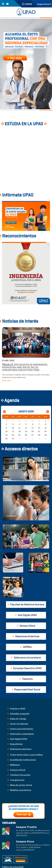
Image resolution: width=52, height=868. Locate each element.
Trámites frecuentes (19, 775)
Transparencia (16, 780)
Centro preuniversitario (20, 729)
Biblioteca (14, 765)
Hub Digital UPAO (17, 739)
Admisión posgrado (18, 714)
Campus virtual (16, 770)
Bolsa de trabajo (17, 719)
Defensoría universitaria (21, 734)
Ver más (6, 381)
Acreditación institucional (21, 760)
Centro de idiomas (18, 724)
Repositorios (15, 744)
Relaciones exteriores (19, 749)
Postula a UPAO (16, 709)
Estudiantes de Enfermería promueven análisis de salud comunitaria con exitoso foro (25, 367)
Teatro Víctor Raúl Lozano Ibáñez (25, 755)
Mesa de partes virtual (20, 785)
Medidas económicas (19, 790)
